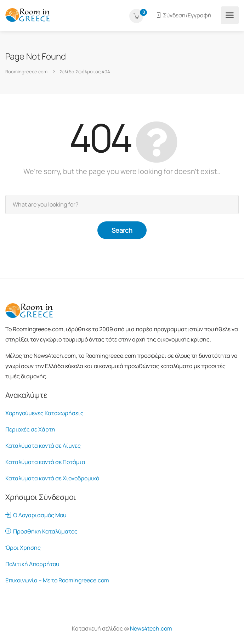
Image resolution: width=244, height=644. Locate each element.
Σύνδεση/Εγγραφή (183, 15)
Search (122, 230)
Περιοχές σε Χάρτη (30, 429)
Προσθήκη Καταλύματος (41, 531)
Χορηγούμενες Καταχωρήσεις (44, 413)
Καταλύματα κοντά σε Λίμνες (43, 446)
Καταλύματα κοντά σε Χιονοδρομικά (52, 478)
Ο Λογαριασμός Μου (36, 515)
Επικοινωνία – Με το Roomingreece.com (57, 580)
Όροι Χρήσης (23, 548)
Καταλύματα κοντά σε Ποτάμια (45, 462)
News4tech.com (151, 628)
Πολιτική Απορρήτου (32, 564)
